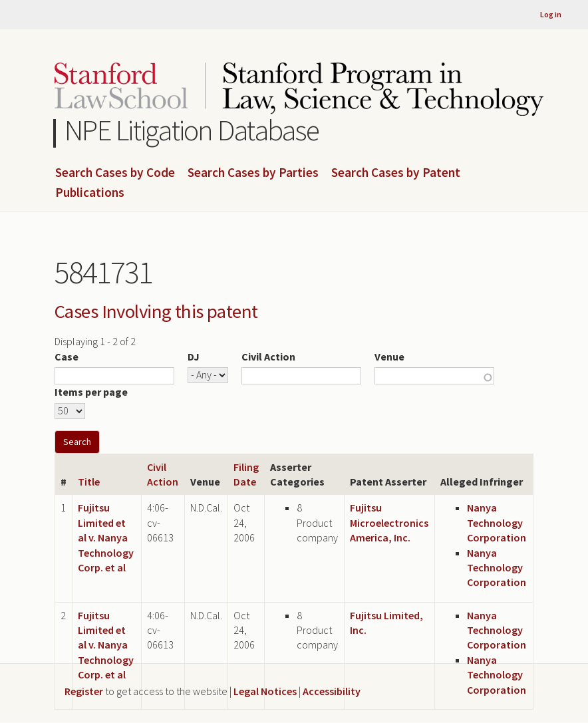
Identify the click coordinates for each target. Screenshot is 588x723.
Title (89, 482)
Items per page (91, 392)
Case (67, 357)
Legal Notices (265, 691)
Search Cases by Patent (396, 173)
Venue (389, 357)
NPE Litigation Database (192, 130)
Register (84, 691)
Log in (551, 14)
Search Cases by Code (115, 173)
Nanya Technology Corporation (497, 522)
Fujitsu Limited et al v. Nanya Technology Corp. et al (106, 537)
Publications (90, 193)
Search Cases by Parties (253, 173)
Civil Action (268, 357)
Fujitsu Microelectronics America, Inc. (389, 522)
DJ (194, 357)
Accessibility (332, 691)
